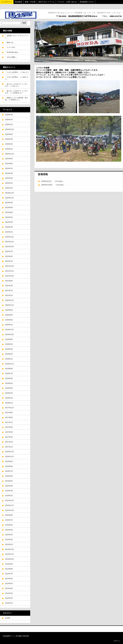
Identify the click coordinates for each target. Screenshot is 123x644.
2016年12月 (9, 452)
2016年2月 (9, 491)
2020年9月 (9, 310)
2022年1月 (9, 261)
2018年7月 (9, 374)
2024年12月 (9, 154)
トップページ (7, 2)
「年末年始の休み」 (12, 52)
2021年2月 (9, 291)
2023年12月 (9, 193)
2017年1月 (9, 447)
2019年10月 (9, 334)
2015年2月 (9, 544)
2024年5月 (9, 173)
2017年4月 (9, 437)
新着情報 (43, 174)
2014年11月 (9, 554)
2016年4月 (9, 481)
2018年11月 (9, 364)
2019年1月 (9, 359)
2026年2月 (9, 120)
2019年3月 (9, 349)
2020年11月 (9, 305)
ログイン (117, 641)
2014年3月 (9, 593)
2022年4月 (9, 256)
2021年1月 (9, 295)
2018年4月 (9, 388)
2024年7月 (9, 168)
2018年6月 (9, 378)
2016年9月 (9, 461)
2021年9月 (9, 281)
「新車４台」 (10, 43)
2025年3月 (9, 144)
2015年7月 (9, 520)
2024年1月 (9, 188)
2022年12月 (9, 237)
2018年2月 (9, 398)
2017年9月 (9, 413)
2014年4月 (9, 588)
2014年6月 (9, 579)
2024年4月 (9, 178)
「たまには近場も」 (12, 72)
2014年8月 (9, 569)
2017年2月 (9, 442)
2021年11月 (9, 271)
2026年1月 (9, 125)
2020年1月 (9, 325)
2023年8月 (9, 208)
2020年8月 (9, 315)
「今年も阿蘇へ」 (12, 57)
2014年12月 (9, 549)
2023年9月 (9, 203)
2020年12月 (9, 300)
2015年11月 (9, 505)
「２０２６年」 (11, 47)
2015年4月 (9, 535)
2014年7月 (9, 574)
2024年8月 (9, 164)
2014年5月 (9, 584)
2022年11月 (9, 242)
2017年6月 (9, 427)
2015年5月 (9, 530)
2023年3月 (9, 227)
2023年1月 (9, 232)
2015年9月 (9, 515)
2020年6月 (9, 320)
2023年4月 (9, 222)
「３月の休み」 (60, 185)
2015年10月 (9, 510)
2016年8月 (9, 466)
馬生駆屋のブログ (87, 2)
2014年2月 (9, 598)
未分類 (8, 618)
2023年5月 (9, 217)
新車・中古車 (30, 2)
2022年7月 (9, 251)
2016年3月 (9, 486)
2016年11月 (9, 457)
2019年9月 (9, 339)
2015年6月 (9, 525)
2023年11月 (9, 198)
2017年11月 (9, 408)
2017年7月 (9, 422)
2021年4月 (9, 286)
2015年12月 (9, 501)
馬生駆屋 (18, 2)
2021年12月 (9, 266)
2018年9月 (9, 369)
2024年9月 (9, 159)
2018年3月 (9, 393)
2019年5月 (9, 344)
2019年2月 (9, 354)
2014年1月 (9, 603)
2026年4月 (9, 115)
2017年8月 (9, 418)
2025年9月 (9, 134)
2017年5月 (9, 432)
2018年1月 (9, 403)
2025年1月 (9, 149)
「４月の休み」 (59, 181)
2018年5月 (9, 383)
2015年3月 (9, 540)
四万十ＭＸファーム (46, 2)
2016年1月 (9, 496)
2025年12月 (9, 129)
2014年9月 (9, 564)
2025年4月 (9, 139)
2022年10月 (9, 247)
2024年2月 (9, 183)
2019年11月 (9, 330)
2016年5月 (9, 476)
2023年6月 (9, 212)
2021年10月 (9, 276)
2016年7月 (9, 471)
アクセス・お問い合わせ (67, 2)
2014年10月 (9, 559)
